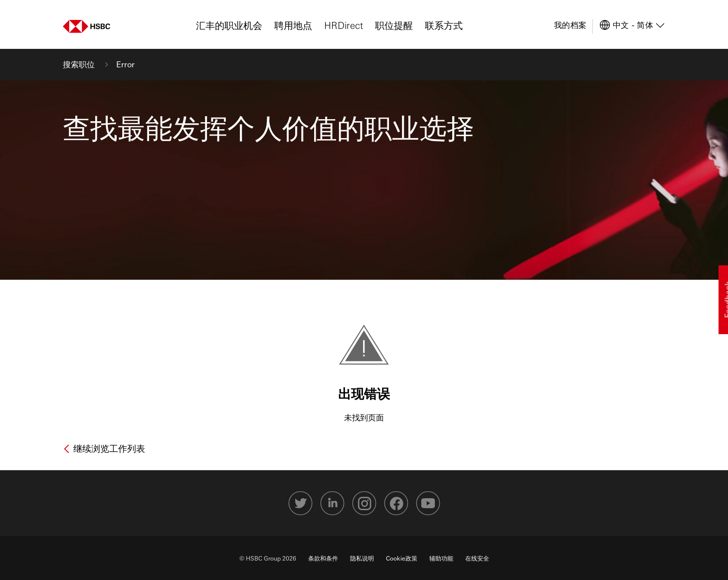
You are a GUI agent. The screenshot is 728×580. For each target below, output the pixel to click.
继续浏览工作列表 (108, 448)
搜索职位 (80, 64)
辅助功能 (441, 558)
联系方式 (444, 25)
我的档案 (570, 25)
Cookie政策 (402, 558)
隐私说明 (362, 558)
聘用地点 (293, 25)
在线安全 (477, 558)
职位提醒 (394, 25)
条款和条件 (323, 558)
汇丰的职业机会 (229, 25)
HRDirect (344, 25)
